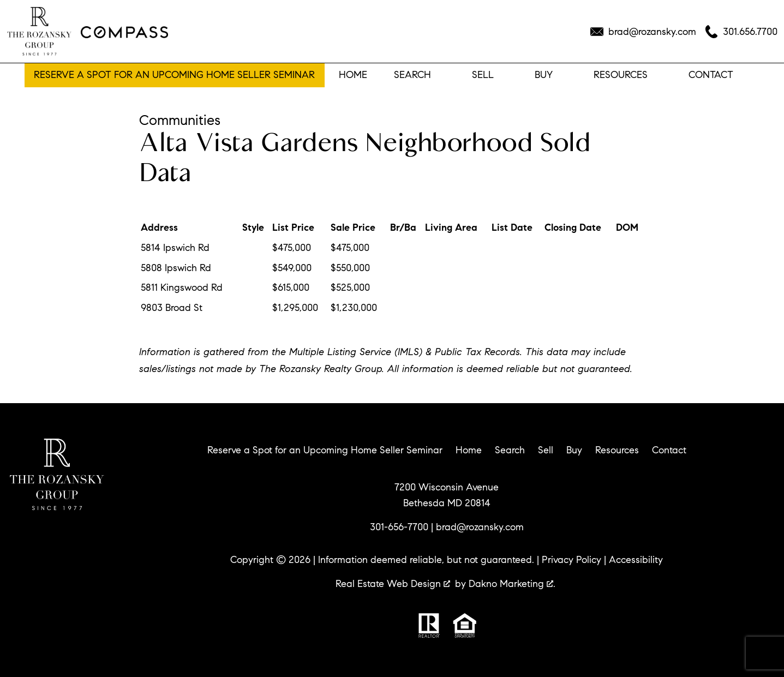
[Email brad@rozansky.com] (643, 32)
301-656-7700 (399, 527)
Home (353, 75)
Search (510, 450)
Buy (574, 450)
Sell (546, 450)
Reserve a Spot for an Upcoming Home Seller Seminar (174, 75)
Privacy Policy (571, 560)
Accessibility (636, 560)
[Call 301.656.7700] (741, 32)
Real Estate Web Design (393, 584)
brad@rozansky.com (480, 527)
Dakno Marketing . (512, 584)
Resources (617, 450)
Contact (669, 450)
